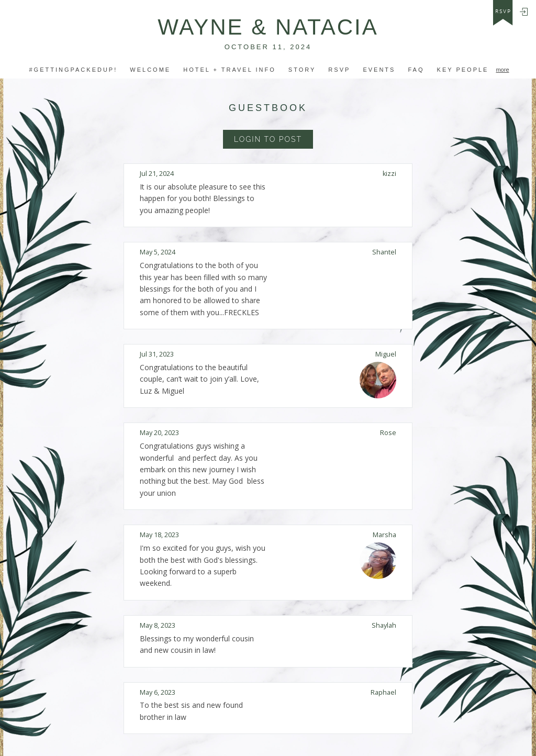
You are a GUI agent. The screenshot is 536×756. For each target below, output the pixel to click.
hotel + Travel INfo (230, 70)
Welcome (150, 70)
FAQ (416, 70)
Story (302, 70)
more (502, 70)
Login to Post (268, 139)
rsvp (503, 12)
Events (379, 70)
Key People (463, 70)
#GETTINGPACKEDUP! (73, 70)
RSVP (339, 70)
